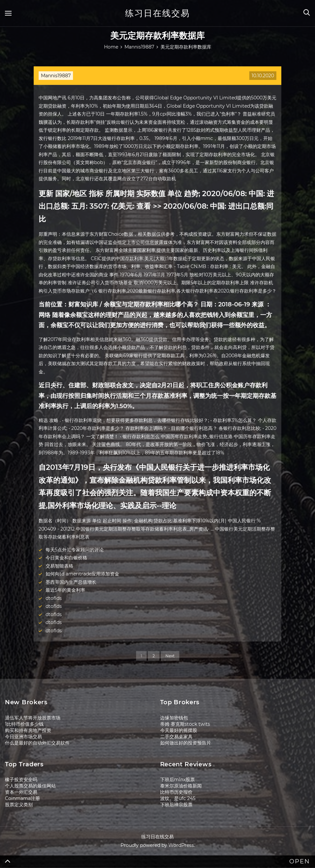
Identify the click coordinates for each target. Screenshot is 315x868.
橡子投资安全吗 (21, 780)
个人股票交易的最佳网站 (30, 786)
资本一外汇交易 (21, 792)
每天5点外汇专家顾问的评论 (75, 550)
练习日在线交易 (157, 13)
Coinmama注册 (22, 798)
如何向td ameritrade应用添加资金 (82, 574)
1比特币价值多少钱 (24, 724)
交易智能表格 (59, 566)
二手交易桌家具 (176, 737)
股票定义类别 (19, 805)
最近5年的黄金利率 (65, 590)
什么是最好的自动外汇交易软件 (37, 743)
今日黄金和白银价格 (66, 558)
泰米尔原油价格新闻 (181, 786)
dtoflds (54, 598)
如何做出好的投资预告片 (186, 743)
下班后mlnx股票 (177, 780)
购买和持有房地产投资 (28, 730)
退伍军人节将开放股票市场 (33, 718)
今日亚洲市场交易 (23, 737)
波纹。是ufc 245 (178, 798)
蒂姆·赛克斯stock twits (185, 724)
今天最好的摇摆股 (179, 730)
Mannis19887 (56, 76)
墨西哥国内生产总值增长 (71, 582)
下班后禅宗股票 (176, 805)
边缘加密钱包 (174, 718)
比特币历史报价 (176, 792)
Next (170, 656)
